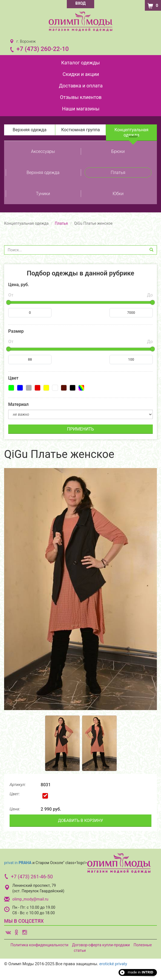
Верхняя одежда (29, 130)
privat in (18, 862)
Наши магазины (81, 109)
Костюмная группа (80, 130)
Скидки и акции (81, 74)
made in (140, 972)
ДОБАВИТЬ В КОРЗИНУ (81, 821)
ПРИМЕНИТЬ (81, 429)
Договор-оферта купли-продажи (101, 945)
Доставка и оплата (81, 86)
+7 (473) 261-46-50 (32, 877)
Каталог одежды (81, 63)
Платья (118, 173)
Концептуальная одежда (131, 132)
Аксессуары (43, 151)
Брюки (118, 151)
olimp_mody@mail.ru (30, 899)
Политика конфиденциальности (39, 945)
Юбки (118, 194)
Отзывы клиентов (81, 97)
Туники (43, 194)
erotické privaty (113, 964)
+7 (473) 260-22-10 (43, 49)
